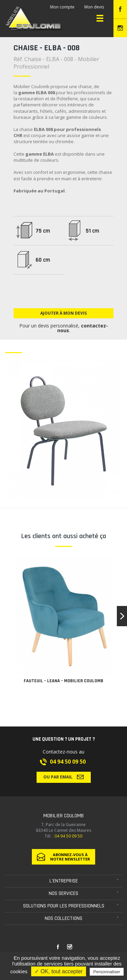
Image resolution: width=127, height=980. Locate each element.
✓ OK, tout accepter (59, 971)
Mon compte (62, 7)
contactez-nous (83, 328)
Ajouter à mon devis (63, 313)
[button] (122, 616)
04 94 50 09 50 (68, 762)
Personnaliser (107, 972)
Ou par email (63, 777)
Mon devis (94, 7)
